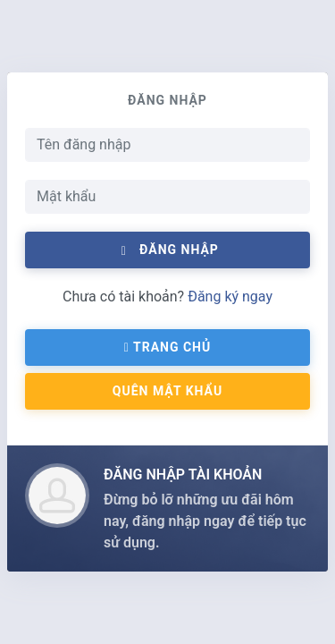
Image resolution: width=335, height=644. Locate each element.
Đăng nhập (167, 250)
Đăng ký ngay (230, 297)
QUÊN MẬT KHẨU (167, 391)
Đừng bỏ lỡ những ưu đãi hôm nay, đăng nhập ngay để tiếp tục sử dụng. (205, 521)
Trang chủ (167, 347)
